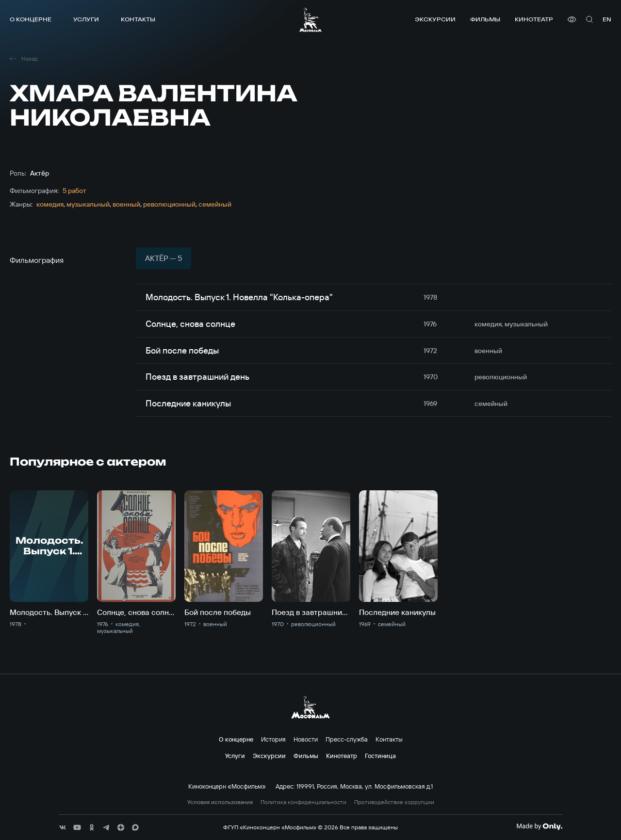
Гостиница (380, 756)
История (273, 739)
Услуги (86, 19)
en (607, 19)
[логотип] (310, 20)
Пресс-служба (347, 739)
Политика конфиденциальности (303, 802)
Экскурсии (435, 19)
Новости (306, 739)
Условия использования (220, 802)
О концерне (31, 19)
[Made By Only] (539, 826)
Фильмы (485, 19)
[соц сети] (63, 827)
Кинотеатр (534, 19)
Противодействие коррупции (394, 802)
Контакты (138, 19)
